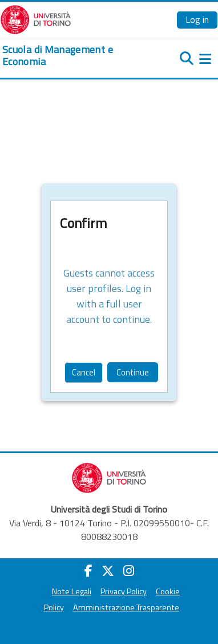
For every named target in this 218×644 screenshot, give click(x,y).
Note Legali (72, 591)
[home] (73, 56)
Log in (197, 19)
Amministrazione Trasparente (126, 607)
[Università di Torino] (36, 18)
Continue (133, 372)
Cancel (84, 372)
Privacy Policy (124, 591)
